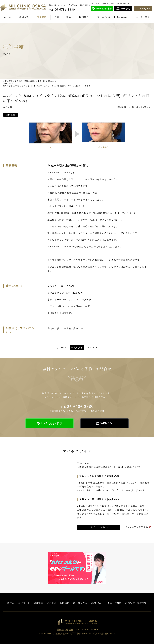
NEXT (91, 348)
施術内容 (24, 17)
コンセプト (24, 603)
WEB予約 (107, 424)
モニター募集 (143, 17)
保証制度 (38, 603)
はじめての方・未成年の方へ (112, 17)
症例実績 (42, 17)
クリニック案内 (63, 17)
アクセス (51, 603)
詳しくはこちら (97, 528)
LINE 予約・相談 (52, 424)
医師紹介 (84, 17)
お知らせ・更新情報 (136, 603)
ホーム (8, 17)
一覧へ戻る (77, 348)
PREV (63, 348)
